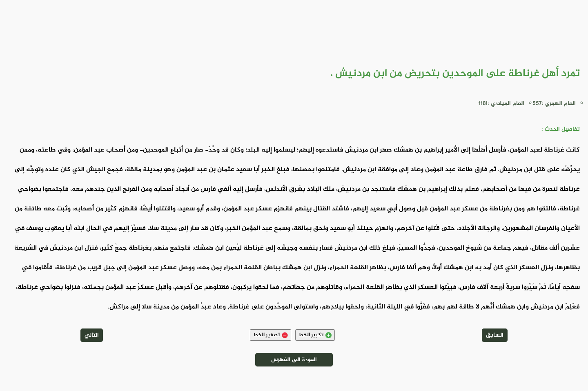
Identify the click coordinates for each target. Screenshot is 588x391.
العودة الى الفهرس (294, 360)
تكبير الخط (315, 335)
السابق (495, 335)
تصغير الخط (271, 335)
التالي (92, 335)
